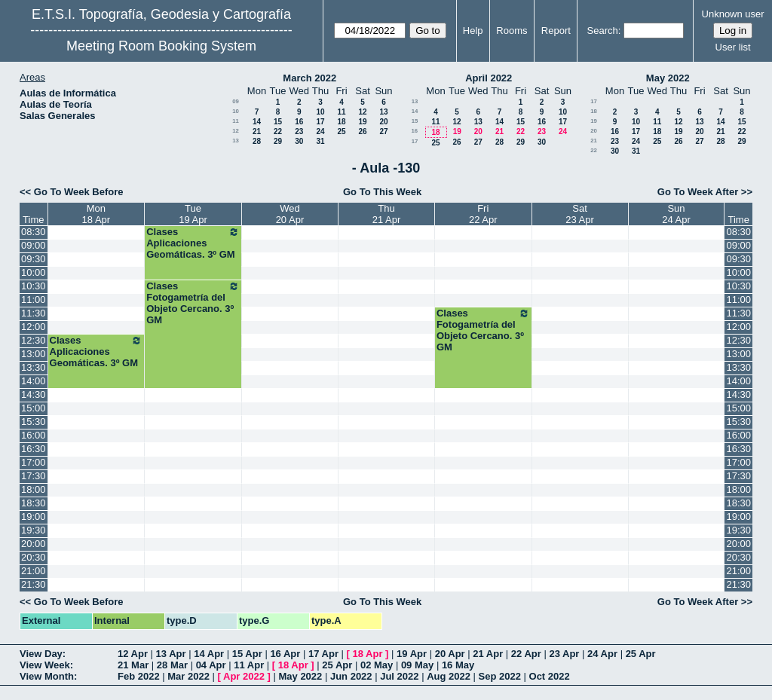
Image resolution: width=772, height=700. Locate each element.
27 (383, 131)
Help (473, 31)
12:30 (34, 340)
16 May (458, 665)
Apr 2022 (244, 676)
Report (556, 31)
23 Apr (564, 654)
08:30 (34, 232)
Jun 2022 (351, 676)
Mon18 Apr (96, 214)
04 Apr (211, 665)
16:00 (34, 435)
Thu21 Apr (387, 214)
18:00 (34, 489)
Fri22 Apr (483, 214)
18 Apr (368, 654)
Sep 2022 (500, 676)
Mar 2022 (188, 676)
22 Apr (526, 654)
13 (383, 112)
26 (362, 131)
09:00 (34, 245)
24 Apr (602, 654)
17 (320, 122)
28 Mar (172, 665)
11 (341, 112)
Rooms (512, 31)
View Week (45, 665)
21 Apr (488, 654)
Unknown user (733, 14)
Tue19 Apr (193, 214)
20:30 (34, 557)
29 (278, 141)
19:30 (34, 530)
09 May (417, 665)
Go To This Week (382, 192)
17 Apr (323, 654)
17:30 (34, 476)
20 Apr (450, 654)
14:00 (34, 381)
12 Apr (133, 654)
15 (278, 122)
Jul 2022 (399, 676)
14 (257, 122)
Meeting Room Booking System (161, 46)
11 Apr (249, 665)
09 (236, 101)
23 (299, 131)
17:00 (34, 462)
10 (236, 111)
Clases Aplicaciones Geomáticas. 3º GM (193, 243)
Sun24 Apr (676, 214)
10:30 (34, 286)
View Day (41, 654)
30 (299, 141)
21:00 (34, 571)
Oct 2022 (550, 676)
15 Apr (247, 654)
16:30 (34, 449)
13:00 (34, 354)
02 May (377, 665)
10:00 (34, 272)
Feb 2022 (139, 676)
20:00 (34, 544)
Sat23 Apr (580, 214)
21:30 (34, 584)
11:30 (34, 313)
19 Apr (412, 654)
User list (733, 47)
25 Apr (641, 654)
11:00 (34, 300)
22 (278, 131)
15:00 (34, 408)
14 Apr (209, 654)
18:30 (34, 503)
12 (362, 112)
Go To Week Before (79, 192)
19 (362, 122)
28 (257, 141)
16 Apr (285, 654)
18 (341, 122)
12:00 (34, 327)
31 (320, 141)
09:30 (34, 259)
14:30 (34, 394)
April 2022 (489, 78)
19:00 (34, 517)
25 (341, 131)
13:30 (34, 367)
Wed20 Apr (290, 214)
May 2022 (668, 78)
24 (320, 131)
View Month (47, 676)
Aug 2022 (449, 676)
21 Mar (133, 665)
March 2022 (309, 78)
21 (257, 131)
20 (383, 122)
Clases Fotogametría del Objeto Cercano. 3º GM (193, 303)
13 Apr (171, 654)
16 (299, 122)
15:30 (34, 422)
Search (603, 31)
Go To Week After (698, 192)
